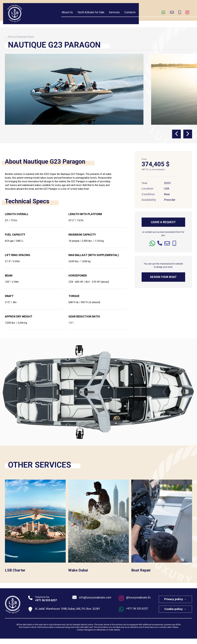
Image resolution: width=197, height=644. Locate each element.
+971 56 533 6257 (46, 600)
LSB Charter (15, 570)
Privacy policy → (175, 599)
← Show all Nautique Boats (20, 37)
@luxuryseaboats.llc (139, 597)
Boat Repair (141, 570)
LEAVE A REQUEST (163, 222)
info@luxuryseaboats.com (95, 597)
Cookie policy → (175, 609)
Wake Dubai (78, 570)
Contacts (130, 12)
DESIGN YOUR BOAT (163, 277)
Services (114, 12)
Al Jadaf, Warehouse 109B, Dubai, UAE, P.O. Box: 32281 (67, 609)
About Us (67, 12)
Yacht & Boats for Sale (91, 12)
